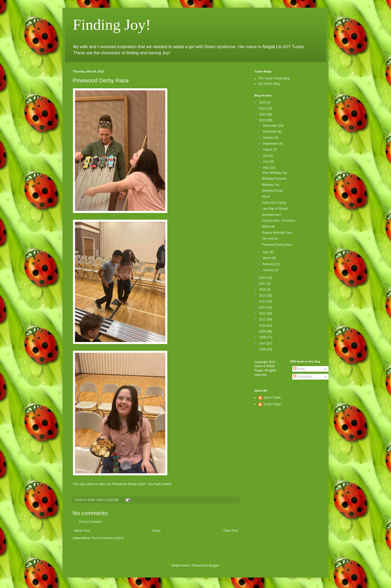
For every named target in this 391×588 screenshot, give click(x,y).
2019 (263, 278)
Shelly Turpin (272, 404)
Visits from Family (274, 203)
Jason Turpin (272, 398)
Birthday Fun (271, 185)
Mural (266, 197)
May (266, 168)
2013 (263, 307)
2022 (263, 120)
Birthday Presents (274, 179)
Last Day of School (275, 209)
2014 (263, 302)
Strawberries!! (271, 215)
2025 (263, 102)
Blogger (214, 565)
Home (157, 531)
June (267, 162)
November (270, 132)
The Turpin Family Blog (274, 78)
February (269, 264)
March (268, 258)
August (268, 149)
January (269, 270)
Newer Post (82, 531)
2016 (263, 290)
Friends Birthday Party (277, 233)
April (266, 252)
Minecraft (268, 227)
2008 (263, 337)
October (269, 138)
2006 (263, 349)
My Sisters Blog (269, 84)
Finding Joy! (112, 25)
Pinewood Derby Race (277, 245)
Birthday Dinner (273, 191)
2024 (263, 109)
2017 (263, 284)
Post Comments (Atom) (107, 538)
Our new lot (270, 239)
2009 (263, 332)
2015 (263, 296)
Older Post (230, 531)
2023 (263, 114)
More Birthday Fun (275, 173)
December (270, 126)
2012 (263, 314)
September (271, 144)
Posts (299, 369)
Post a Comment (90, 522)
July (266, 156)
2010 (263, 326)
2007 (263, 344)
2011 (263, 319)
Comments (303, 377)
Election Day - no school (279, 221)
